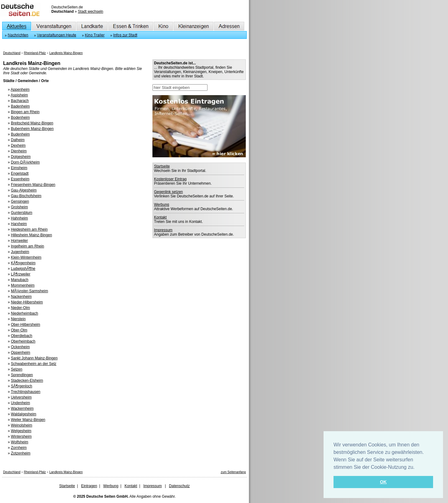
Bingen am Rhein (25, 112)
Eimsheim (19, 168)
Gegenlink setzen (168, 192)
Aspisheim (19, 95)
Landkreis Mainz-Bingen (66, 53)
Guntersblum (22, 213)
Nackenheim (21, 297)
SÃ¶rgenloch (21, 386)
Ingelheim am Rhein (28, 246)
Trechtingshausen (26, 392)
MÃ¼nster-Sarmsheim (29, 291)
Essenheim (20, 179)
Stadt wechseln (90, 12)
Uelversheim (21, 397)
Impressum (163, 230)
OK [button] (383, 482)
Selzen (17, 369)
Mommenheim (23, 285)
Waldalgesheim (24, 414)
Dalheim (18, 140)
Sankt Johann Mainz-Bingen (34, 358)
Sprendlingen (22, 375)
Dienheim (19, 151)
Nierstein (18, 319)
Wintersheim (21, 436)
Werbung (161, 205)
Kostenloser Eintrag (170, 179)
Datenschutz (179, 486)
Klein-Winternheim (26, 257)
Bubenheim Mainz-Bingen (32, 129)
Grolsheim (19, 207)
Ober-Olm (19, 330)
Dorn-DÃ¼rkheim (25, 162)
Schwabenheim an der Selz (34, 364)
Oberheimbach (23, 341)
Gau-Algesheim (24, 190)
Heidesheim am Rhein (29, 229)
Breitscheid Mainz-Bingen (32, 123)
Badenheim (20, 106)
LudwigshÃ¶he (23, 269)
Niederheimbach (24, 313)
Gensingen (20, 201)
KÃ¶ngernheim (23, 263)
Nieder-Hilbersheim (27, 302)
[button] (417, 468)
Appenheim (20, 90)
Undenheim (20, 403)
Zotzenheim (21, 453)
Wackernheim (22, 408)
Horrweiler (19, 241)
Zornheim (19, 448)
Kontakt (160, 217)
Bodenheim (20, 118)
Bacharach (20, 101)
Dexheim (18, 145)
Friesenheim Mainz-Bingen (33, 185)
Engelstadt (20, 173)
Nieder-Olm (20, 308)
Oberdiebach (22, 336)
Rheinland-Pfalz (35, 53)
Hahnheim (19, 218)
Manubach (20, 280)
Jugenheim (20, 252)
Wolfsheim (20, 442)
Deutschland (12, 53)
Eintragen (89, 486)
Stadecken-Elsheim (27, 381)
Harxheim (19, 224)
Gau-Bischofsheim (26, 196)
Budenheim (20, 134)
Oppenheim (21, 353)
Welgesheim (21, 431)
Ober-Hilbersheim (26, 325)
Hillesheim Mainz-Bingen (31, 235)
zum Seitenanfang (233, 472)
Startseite (162, 166)
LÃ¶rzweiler (21, 274)
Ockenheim (20, 347)
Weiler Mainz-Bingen (28, 420)
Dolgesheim (21, 157)
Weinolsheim (21, 425)
